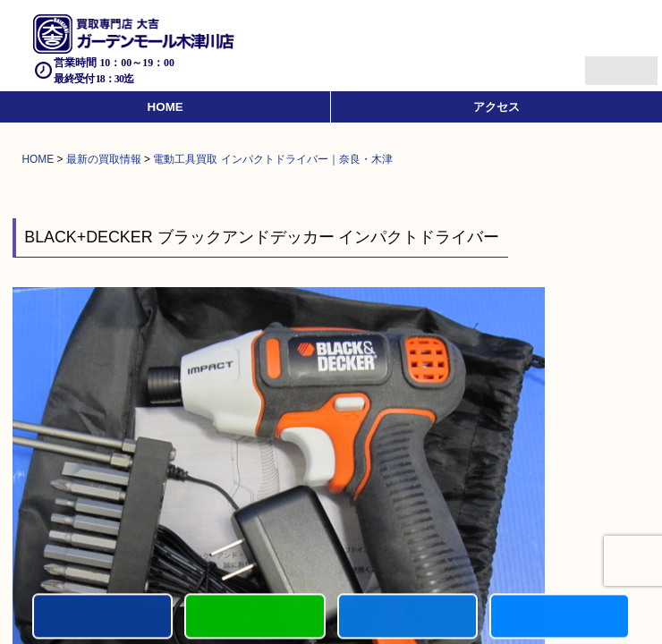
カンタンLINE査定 (255, 618)
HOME (165, 107)
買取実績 (560, 618)
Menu (602, 63)
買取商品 (407, 618)
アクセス (496, 107)
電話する (102, 618)
